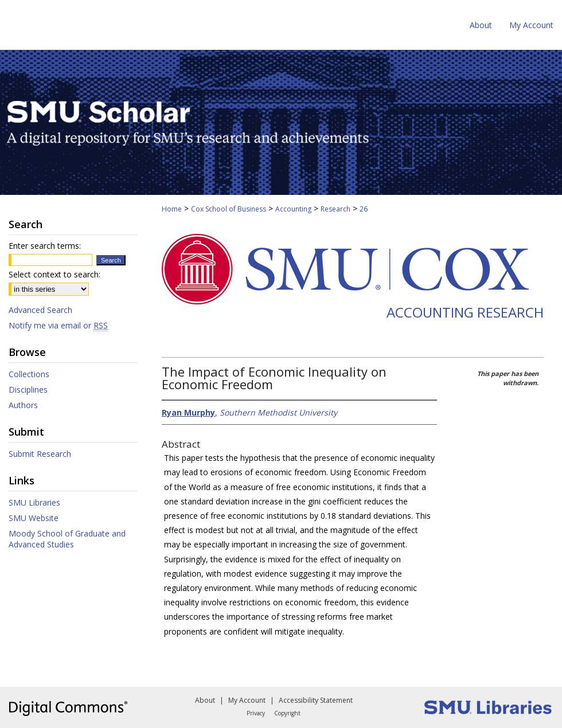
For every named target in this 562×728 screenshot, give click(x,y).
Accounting (293, 209)
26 (364, 209)
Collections (29, 374)
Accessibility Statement (316, 700)
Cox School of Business (229, 209)
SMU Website (34, 518)
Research (335, 209)
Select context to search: (54, 274)
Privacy (256, 713)
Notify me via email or (58, 325)
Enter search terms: (45, 246)
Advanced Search (40, 310)
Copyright (287, 713)
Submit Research (40, 454)
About (205, 700)
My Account (247, 700)
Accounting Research (465, 312)
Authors (23, 405)
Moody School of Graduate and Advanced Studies (67, 539)
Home (172, 209)
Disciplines (28, 390)
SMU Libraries (34, 502)
